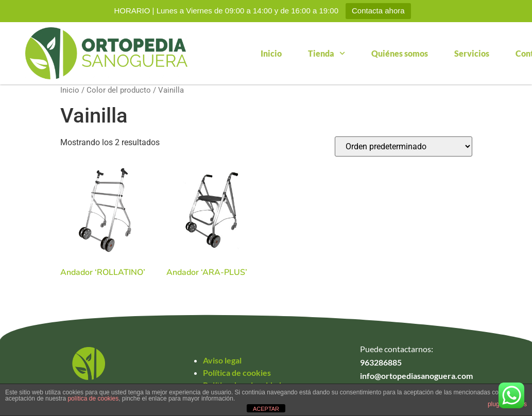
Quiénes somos (400, 53)
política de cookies (93, 398)
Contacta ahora (378, 11)
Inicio (271, 53)
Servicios (472, 53)
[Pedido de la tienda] (404, 146)
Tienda (327, 53)
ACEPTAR (266, 409)
